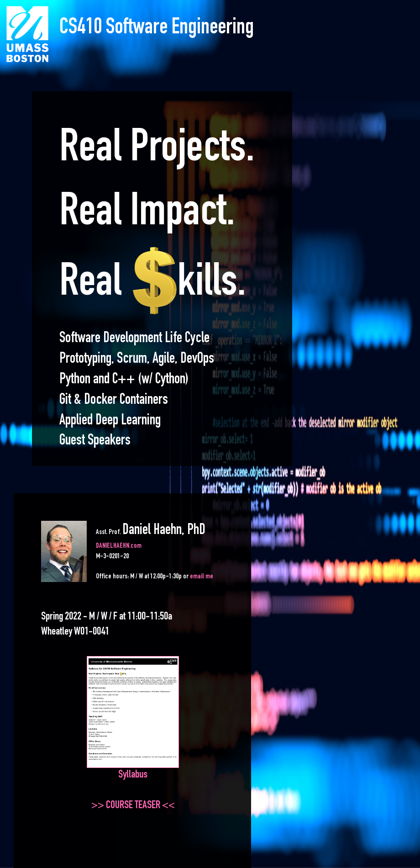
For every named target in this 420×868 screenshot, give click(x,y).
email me (202, 577)
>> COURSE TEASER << (133, 806)
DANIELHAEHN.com (119, 546)
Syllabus (133, 775)
